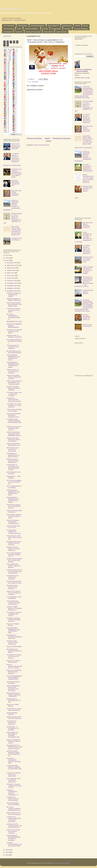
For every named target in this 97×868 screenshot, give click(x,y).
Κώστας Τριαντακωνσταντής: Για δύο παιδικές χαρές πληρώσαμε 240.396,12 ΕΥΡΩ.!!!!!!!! (88, 179)
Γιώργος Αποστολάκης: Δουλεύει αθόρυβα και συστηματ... (14, 377)
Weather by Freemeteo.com (80, 338)
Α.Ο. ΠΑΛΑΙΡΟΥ (9, 26)
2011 (7, 255)
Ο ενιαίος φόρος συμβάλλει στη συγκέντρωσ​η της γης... (14, 532)
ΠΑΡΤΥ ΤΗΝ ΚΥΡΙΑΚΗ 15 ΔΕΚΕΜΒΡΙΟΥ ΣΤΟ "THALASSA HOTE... (14, 383)
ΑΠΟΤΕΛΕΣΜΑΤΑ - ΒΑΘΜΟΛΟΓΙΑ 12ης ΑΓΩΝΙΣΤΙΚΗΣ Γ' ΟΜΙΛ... (13, 493)
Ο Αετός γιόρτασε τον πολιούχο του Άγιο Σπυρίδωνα (13, 347)
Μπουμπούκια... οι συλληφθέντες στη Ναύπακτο (13, 728)
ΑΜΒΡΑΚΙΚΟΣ (67, 26)
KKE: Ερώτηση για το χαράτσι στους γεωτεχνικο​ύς (13, 449)
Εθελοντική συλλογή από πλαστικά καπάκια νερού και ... (14, 428)
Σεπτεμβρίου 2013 (13, 283)
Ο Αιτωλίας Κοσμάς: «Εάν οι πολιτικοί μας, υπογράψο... (14, 394)
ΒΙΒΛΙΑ (86, 26)
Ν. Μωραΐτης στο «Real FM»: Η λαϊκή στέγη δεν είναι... (14, 537)
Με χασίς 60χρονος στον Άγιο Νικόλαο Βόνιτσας (14, 352)
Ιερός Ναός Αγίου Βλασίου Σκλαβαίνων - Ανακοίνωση (16, 193)
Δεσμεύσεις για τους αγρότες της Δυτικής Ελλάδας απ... (13, 549)
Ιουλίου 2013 (11, 278)
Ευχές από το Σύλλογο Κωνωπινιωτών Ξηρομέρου (13, 831)
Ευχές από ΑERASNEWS (14, 647)
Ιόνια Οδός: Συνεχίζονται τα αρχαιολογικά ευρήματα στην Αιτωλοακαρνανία (88, 168)
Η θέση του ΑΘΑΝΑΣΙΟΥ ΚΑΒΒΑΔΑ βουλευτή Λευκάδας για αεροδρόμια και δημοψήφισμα (12, 205)
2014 (7, 850)
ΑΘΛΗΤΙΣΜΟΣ (23, 26)
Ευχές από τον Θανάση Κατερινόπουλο (13, 661)
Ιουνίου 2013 (11, 276)
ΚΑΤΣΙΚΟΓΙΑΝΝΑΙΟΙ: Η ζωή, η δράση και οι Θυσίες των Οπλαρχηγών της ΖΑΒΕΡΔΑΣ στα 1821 (13, 218)
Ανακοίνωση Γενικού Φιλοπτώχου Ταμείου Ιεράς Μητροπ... (13, 440)
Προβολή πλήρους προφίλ (82, 78)
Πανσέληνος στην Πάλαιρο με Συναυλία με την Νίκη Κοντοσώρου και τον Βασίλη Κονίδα (17, 173)
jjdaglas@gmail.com (8, 20)
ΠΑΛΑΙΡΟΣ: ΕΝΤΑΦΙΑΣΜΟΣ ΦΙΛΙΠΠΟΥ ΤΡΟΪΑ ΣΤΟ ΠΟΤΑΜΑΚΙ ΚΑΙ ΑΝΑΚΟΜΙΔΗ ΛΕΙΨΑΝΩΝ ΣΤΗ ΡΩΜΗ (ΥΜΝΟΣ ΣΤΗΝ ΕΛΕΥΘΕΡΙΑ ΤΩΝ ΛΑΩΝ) (84, 92)
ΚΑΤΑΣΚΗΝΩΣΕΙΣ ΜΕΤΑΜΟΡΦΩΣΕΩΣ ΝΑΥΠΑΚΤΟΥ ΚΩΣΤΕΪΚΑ (13, 838)
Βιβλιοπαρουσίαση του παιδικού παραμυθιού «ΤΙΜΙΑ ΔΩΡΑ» (14, 695)
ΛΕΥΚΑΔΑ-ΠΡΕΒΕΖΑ (81, 29)
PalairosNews (11, 9)
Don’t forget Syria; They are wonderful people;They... (14, 780)
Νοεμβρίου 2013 (12, 288)
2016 (7, 855)
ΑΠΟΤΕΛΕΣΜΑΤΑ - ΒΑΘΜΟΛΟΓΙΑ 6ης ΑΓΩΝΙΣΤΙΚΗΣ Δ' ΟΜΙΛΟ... (13, 500)
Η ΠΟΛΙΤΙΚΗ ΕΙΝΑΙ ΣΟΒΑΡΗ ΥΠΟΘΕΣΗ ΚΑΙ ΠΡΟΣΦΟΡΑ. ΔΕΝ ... (14, 422)
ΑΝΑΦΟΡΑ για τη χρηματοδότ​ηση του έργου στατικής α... (13, 455)
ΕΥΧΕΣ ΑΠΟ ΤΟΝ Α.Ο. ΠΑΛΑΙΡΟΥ (13, 683)
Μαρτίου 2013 (11, 268)
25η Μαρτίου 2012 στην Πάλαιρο (17, 239)
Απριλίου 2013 (11, 270)
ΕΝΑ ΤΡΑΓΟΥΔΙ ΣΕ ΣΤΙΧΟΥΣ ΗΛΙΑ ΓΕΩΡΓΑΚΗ (12, 587)
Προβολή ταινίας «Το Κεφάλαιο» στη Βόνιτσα (14, 336)
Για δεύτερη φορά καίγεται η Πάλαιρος (88, 292)
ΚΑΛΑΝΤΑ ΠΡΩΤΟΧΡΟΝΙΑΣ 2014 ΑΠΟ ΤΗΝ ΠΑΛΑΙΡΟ (14, 844)
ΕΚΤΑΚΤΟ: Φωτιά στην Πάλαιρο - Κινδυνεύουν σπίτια (88, 260)
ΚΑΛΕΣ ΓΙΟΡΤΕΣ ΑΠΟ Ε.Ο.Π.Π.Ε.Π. (13, 527)
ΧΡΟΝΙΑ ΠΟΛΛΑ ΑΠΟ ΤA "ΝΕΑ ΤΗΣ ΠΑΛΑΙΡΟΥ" (14, 718)
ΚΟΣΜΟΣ (68, 29)
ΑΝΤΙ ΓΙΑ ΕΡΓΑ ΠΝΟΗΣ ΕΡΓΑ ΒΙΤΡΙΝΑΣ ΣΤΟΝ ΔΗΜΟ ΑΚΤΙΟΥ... (14, 304)
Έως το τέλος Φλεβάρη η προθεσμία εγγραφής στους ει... (14, 554)
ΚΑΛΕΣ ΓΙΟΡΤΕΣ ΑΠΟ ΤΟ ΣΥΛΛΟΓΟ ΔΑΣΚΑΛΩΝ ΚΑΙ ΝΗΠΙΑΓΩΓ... (14, 572)
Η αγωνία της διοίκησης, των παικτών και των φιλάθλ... (14, 310)
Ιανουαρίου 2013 (12, 263)
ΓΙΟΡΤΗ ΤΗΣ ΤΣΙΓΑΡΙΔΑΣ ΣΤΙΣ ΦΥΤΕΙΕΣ (14, 410)
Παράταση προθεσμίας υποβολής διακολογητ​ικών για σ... (14, 620)
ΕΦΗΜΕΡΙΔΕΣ (56, 29)
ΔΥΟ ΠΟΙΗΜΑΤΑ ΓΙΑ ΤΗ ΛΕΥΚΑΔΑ (14, 473)
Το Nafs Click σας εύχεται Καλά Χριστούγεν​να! (14, 709)
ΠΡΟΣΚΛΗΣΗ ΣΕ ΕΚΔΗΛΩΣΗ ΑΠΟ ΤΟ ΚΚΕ (14, 700)
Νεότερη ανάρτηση (34, 138)
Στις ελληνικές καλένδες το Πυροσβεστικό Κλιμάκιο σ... (14, 341)
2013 (7, 260)
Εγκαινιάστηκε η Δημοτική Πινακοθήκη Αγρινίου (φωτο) (14, 516)
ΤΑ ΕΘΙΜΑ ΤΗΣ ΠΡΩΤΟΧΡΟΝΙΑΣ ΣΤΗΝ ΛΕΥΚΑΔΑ (13, 799)
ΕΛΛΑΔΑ (45, 29)
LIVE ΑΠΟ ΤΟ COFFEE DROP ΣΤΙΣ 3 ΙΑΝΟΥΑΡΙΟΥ (14, 774)
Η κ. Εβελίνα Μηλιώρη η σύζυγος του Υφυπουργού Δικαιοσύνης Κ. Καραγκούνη (16, 158)
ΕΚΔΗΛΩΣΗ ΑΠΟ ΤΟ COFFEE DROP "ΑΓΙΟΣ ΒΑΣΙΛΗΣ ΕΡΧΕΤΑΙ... (14, 747)
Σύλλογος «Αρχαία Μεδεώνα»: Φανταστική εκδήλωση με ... (14, 608)
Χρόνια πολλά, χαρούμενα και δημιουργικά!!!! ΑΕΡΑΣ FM (16, 146)
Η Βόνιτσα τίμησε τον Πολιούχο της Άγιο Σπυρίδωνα (13, 371)
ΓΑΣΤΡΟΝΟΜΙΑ (9, 29)
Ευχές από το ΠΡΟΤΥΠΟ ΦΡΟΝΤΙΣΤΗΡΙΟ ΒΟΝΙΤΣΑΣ (14, 672)
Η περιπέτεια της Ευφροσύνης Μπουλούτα (12, 723)
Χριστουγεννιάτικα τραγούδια (12, 714)
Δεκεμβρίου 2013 (12, 291)
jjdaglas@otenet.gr (20, 20)
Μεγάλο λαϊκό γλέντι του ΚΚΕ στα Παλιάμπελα (14, 814)
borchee (57, 863)
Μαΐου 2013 (11, 273)
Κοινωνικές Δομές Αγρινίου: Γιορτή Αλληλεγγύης (12, 642)
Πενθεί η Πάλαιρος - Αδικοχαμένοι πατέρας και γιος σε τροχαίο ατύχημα (88, 270)
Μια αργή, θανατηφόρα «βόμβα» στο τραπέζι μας (86, 317)
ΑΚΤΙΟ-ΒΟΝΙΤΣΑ (53, 26)
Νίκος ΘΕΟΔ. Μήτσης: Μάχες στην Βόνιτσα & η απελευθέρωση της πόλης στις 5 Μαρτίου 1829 (16, 231)
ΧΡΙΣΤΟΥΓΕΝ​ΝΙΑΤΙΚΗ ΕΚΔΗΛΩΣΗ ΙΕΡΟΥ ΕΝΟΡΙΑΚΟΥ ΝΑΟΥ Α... (14, 434)
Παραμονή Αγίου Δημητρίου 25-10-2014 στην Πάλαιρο (88, 189)
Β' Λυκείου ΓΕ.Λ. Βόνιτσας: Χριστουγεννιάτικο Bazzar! (14, 331)
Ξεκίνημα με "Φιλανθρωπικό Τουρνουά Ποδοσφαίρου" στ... (13, 792)
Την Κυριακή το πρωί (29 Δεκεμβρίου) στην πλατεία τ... (14, 614)
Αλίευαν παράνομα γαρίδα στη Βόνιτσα (14, 511)
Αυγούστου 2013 (12, 281)
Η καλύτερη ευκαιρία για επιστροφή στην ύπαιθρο (14, 295)
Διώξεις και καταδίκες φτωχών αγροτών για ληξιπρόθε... (13, 388)
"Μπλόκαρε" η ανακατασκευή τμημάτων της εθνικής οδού (14, 761)
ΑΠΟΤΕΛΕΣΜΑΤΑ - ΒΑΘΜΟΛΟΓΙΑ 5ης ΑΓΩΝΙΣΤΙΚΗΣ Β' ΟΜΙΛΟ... (13, 365)
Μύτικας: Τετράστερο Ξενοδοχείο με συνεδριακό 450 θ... (13, 522)
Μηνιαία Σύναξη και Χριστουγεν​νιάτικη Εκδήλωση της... (13, 461)
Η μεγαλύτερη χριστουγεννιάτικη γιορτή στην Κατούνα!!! (14, 400)
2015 (7, 852)
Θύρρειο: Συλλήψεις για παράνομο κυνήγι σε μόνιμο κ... (13, 741)
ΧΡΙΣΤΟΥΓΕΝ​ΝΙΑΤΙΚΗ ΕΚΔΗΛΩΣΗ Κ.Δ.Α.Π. (14, 444)
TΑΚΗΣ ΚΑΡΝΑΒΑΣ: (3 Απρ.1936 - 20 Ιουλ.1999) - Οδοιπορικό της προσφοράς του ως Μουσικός (83, 237)
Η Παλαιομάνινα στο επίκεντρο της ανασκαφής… (13, 577)
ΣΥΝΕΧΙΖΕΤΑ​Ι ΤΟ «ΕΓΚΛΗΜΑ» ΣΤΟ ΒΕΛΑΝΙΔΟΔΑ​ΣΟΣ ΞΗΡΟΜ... (13, 467)
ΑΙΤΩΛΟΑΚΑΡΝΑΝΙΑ (38, 26)
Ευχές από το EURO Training (13, 705)
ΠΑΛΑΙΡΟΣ (19, 32)
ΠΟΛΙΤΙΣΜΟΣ (48, 32)
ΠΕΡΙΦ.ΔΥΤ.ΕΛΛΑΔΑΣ (33, 32)
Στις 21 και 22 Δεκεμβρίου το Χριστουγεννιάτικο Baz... (14, 482)
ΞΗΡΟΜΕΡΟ (8, 32)
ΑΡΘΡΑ (77, 26)
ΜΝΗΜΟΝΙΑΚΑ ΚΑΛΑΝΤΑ (14, 322)
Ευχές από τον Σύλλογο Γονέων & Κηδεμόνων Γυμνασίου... (14, 593)
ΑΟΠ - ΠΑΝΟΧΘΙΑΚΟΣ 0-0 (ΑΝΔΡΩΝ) (14, 487)
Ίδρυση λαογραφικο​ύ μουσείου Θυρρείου (13, 804)
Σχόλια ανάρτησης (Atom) (42, 145)
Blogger (67, 863)
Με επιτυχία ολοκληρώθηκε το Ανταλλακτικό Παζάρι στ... (13, 317)
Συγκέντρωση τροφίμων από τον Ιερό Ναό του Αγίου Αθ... (14, 506)
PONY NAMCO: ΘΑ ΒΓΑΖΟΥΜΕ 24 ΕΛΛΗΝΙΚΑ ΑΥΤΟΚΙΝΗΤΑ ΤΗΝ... (14, 735)
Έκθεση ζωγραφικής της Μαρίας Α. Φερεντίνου (14, 299)
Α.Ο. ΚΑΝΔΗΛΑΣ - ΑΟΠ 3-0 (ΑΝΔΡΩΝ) (14, 598)
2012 (7, 258)
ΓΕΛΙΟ (19, 29)
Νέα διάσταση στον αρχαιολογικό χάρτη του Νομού (14, 651)
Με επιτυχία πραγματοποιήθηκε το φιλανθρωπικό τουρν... (14, 809)
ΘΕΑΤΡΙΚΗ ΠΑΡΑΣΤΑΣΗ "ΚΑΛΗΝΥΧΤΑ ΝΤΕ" (15, 183)
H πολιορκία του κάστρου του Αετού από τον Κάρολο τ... (14, 656)
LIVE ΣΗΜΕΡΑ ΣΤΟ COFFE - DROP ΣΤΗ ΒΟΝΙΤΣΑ (14, 566)
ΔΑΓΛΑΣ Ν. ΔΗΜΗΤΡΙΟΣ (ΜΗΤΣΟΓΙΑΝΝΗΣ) (84, 70)
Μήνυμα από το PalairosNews (12, 165)
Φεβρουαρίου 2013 (13, 265)
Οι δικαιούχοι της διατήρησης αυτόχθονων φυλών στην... (15, 637)
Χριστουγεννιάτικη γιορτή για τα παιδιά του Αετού (14, 582)
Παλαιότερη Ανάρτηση (61, 138)
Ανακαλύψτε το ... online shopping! (14, 477)
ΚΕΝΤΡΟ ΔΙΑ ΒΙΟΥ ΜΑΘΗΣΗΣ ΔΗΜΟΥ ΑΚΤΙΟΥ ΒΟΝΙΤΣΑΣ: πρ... (13, 753)
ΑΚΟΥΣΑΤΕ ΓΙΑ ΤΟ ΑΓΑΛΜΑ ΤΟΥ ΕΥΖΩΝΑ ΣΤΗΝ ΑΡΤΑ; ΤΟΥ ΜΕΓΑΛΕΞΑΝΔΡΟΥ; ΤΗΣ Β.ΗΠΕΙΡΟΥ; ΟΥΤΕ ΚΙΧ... (84, 282)
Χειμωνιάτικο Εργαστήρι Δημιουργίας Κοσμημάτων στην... (14, 415)
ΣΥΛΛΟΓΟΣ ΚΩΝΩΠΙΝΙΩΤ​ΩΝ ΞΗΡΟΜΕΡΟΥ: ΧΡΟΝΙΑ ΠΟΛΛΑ (14, 678)
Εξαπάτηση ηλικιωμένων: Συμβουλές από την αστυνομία (14, 543)
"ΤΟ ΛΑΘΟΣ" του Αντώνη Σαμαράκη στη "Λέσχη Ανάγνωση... (14, 405)
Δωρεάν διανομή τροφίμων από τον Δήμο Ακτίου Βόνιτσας (15, 560)
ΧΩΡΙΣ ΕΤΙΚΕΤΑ (62, 32)
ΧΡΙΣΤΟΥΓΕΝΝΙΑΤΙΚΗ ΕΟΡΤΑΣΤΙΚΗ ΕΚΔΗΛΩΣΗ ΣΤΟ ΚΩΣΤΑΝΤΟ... (13, 688)
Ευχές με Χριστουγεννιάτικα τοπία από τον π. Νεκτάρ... (14, 666)
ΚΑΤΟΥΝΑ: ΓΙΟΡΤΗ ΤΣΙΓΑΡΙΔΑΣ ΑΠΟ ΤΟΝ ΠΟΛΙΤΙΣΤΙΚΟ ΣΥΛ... (14, 826)
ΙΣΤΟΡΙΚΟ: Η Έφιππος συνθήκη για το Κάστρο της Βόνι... (14, 786)
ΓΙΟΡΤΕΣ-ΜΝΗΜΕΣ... (32, 29)
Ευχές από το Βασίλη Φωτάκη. (13, 625)
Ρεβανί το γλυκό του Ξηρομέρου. (87, 325)
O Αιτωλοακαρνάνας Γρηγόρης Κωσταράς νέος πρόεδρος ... (13, 603)
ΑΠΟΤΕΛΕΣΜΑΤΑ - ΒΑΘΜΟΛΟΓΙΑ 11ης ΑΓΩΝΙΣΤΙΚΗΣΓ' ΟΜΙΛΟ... (13, 357)
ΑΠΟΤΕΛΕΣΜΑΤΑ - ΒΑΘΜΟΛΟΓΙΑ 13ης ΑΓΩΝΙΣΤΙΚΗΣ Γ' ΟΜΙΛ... (13, 630)
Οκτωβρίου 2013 (12, 286)
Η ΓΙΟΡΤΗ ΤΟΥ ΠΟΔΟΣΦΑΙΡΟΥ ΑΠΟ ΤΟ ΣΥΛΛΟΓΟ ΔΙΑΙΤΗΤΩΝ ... (14, 819)
